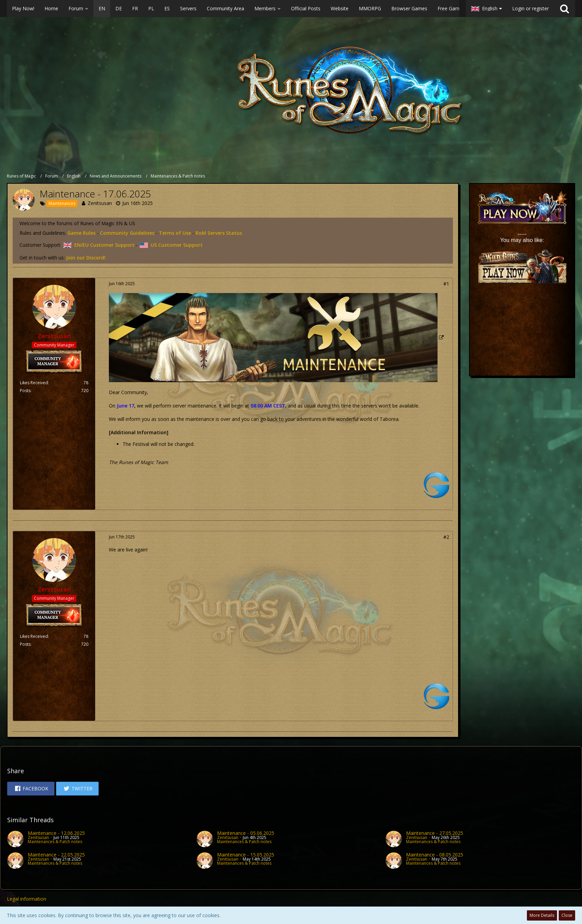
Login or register (530, 8)
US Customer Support (171, 245)
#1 (446, 284)
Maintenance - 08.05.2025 (435, 855)
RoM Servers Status (219, 233)
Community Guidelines (127, 233)
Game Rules (81, 233)
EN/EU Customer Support (99, 245)
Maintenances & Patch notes (55, 842)
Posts (25, 391)
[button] (233, 9)
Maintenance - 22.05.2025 (56, 855)
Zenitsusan (100, 203)
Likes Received (34, 383)
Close (567, 915)
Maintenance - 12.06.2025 (56, 833)
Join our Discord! (86, 258)
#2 (446, 537)
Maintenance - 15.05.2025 (246, 855)
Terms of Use (175, 233)
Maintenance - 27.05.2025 (435, 833)
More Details (542, 915)
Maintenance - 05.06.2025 (246, 833)
